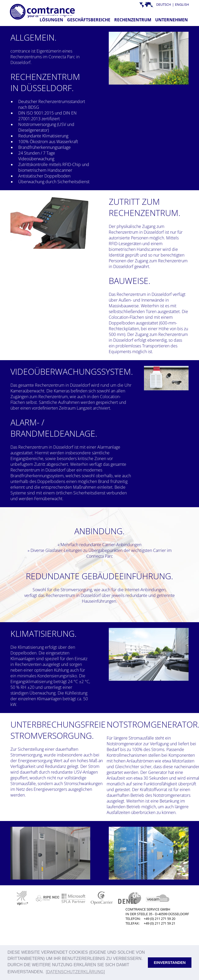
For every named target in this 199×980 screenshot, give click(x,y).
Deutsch (164, 4)
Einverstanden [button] (170, 963)
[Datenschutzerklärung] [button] (75, 972)
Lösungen (51, 20)
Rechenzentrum (133, 20)
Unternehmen (171, 20)
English (182, 4)
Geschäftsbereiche (89, 20)
